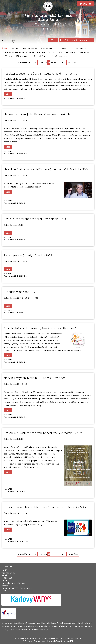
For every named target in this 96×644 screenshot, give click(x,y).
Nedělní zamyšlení (37, 52)
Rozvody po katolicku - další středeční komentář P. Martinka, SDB (45, 507)
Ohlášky (53, 52)
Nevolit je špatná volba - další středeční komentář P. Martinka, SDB (46, 169)
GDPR (4, 591)
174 (68, 63)
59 (36, 63)
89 (55, 63)
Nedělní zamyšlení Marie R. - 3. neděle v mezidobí (35, 378)
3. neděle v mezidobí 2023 (21, 292)
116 (62, 63)
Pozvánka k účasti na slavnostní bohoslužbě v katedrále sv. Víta (43, 433)
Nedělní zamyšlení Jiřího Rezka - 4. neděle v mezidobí (37, 114)
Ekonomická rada (31, 49)
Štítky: (5, 48)
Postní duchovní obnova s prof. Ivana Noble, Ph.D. (35, 219)
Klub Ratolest (80, 49)
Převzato (9, 56)
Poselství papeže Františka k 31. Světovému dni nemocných (41, 73)
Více (8, 94)
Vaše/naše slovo (61, 56)
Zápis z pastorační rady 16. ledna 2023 (28, 255)
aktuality (14, 49)
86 (46, 63)
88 (52, 63)
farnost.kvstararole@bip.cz (13, 583)
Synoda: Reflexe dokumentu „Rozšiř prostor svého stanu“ (40, 328)
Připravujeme (23, 56)
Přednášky (85, 52)
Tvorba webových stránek (45, 641)
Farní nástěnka (63, 49)
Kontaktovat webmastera (71, 638)
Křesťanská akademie (14, 52)
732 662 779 (7, 578)
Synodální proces (41, 56)
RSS (53, 40)
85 (42, 63)
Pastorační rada (68, 52)
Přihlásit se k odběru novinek (76, 40)
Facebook (48, 49)
